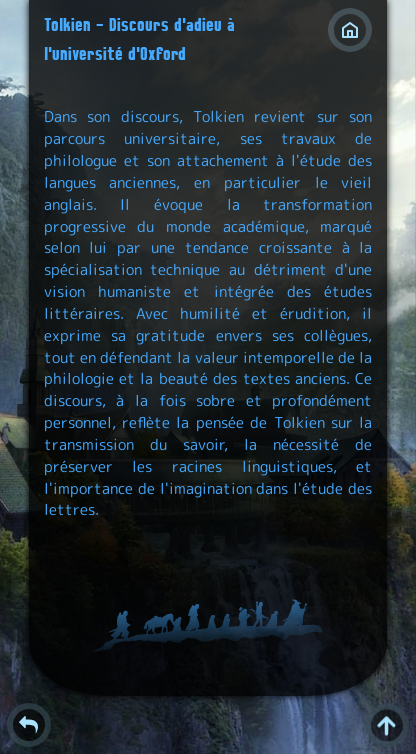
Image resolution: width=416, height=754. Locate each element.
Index (350, 30)
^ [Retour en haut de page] (387, 725)
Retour (29, 725)
